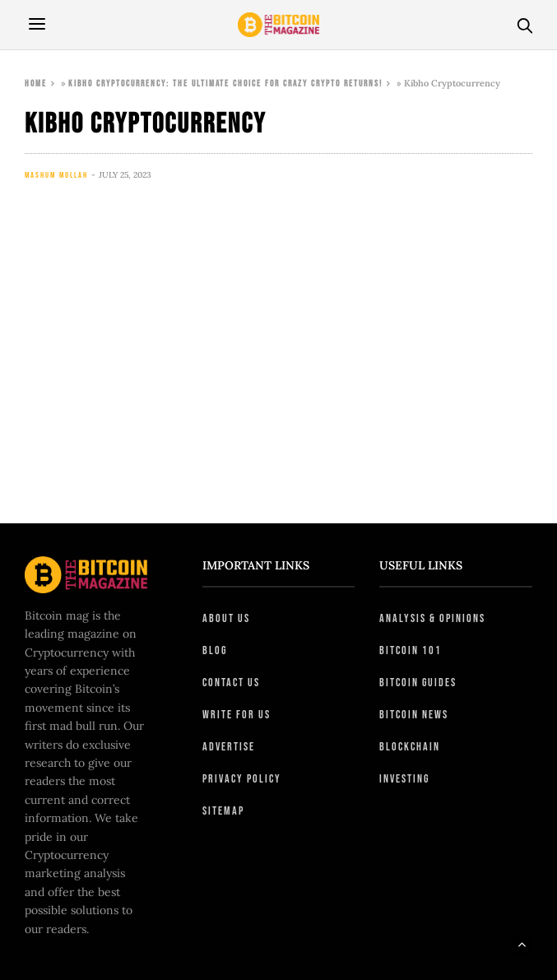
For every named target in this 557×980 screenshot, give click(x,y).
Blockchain (410, 747)
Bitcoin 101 (411, 650)
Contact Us (231, 683)
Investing (404, 779)
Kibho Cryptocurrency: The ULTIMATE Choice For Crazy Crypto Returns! (225, 84)
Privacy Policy (242, 779)
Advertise (229, 747)
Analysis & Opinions (432, 618)
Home (36, 84)
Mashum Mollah (56, 175)
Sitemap (223, 811)
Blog (215, 650)
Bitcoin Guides (418, 683)
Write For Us (237, 715)
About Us (226, 618)
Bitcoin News (414, 715)
